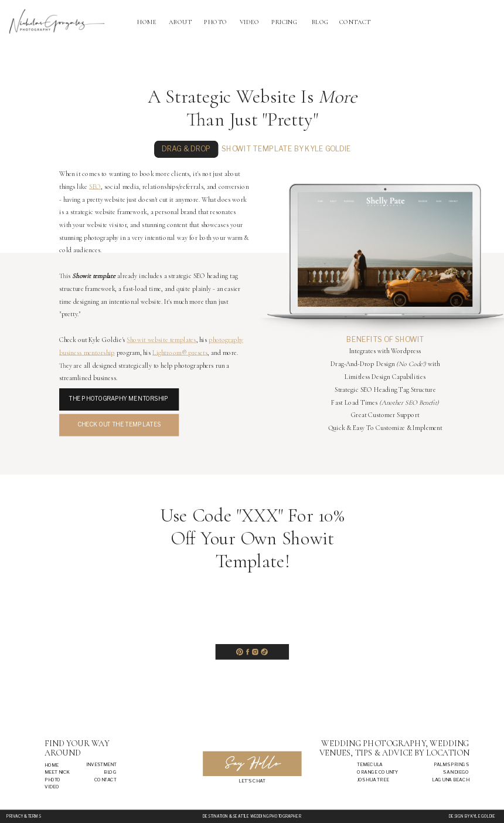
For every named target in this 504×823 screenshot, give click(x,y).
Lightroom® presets (180, 353)
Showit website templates (161, 340)
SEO (95, 187)
